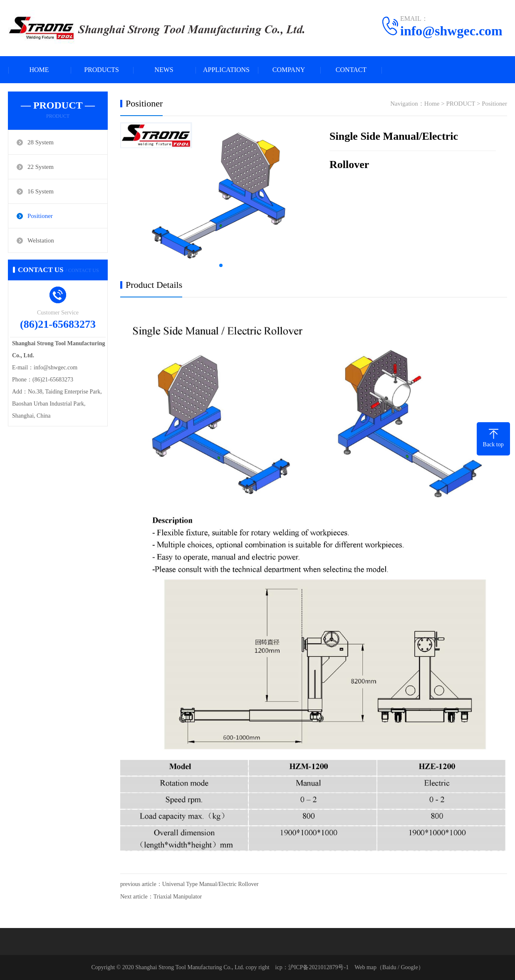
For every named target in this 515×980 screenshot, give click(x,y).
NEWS (164, 70)
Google (409, 967)
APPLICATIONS (226, 70)
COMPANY (289, 70)
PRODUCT (461, 104)
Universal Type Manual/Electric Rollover (210, 884)
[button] (221, 265)
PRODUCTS (102, 70)
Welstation (41, 240)
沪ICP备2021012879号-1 (318, 967)
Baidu (389, 967)
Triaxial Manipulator (178, 897)
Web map (365, 967)
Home (432, 104)
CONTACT (351, 70)
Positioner (40, 216)
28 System (41, 142)
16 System (41, 191)
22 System (41, 167)
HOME (39, 70)
